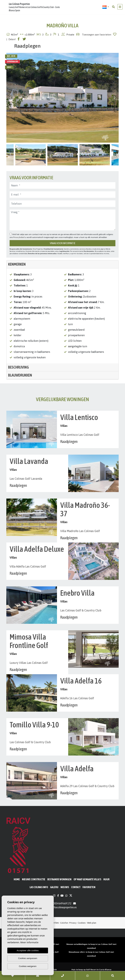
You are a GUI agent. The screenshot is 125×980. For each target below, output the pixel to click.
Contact (76, 887)
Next (115, 98)
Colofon (64, 923)
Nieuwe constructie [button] (34, 879)
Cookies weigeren (28, 966)
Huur (106, 879)
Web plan (92, 923)
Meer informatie (29, 942)
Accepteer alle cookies (28, 950)
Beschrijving (18, 367)
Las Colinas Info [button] (39, 887)
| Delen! (11, 39)
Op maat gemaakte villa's (87, 879)
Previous (10, 98)
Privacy (73, 923)
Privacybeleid (19, 237)
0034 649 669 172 (61, 903)
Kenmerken (17, 264)
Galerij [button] (54, 887)
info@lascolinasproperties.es (63, 907)
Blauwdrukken (20, 375)
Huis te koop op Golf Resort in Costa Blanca (91, 970)
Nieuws (65, 887)
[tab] (62, 264)
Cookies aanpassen (28, 958)
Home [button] (17, 879)
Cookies (82, 923)
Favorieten (89, 887)
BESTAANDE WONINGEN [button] (59, 879)
